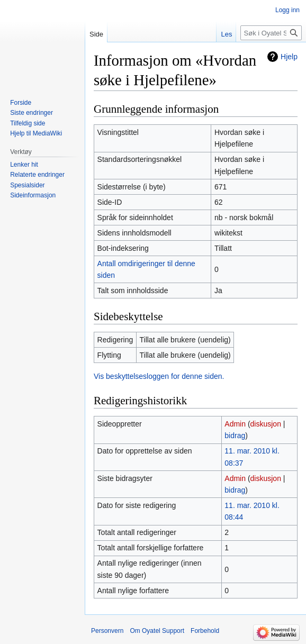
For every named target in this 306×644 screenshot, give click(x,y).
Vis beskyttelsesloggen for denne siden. (159, 376)
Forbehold (205, 631)
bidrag (235, 436)
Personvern (107, 631)
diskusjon (266, 424)
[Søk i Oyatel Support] (271, 33)
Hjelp (289, 57)
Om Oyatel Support (157, 631)
